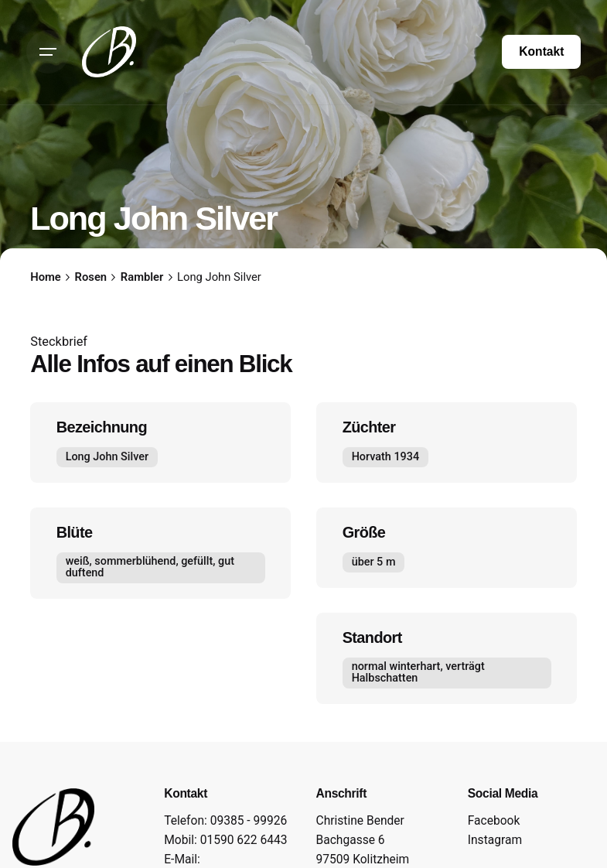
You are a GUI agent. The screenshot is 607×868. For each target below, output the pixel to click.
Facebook (494, 821)
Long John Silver (107, 457)
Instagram (495, 840)
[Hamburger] (48, 52)
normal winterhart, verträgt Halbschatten (418, 672)
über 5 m (373, 562)
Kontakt (541, 51)
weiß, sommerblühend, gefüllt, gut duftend (150, 567)
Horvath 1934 (385, 457)
